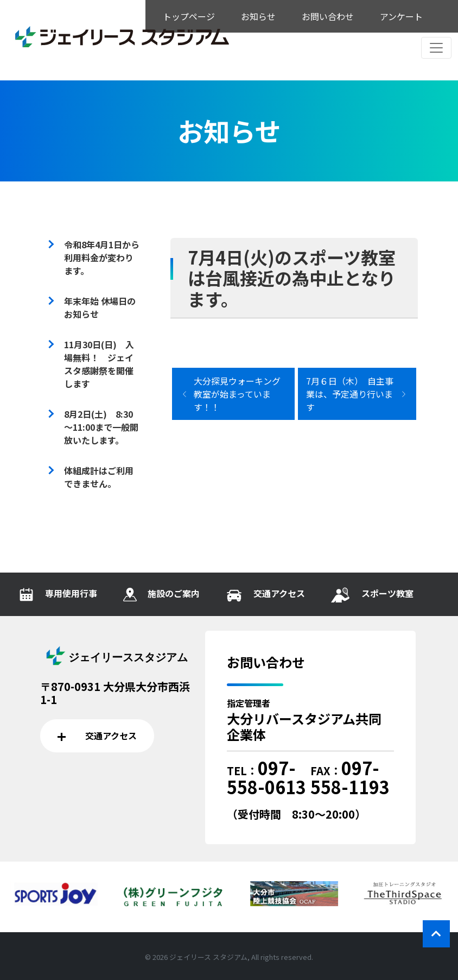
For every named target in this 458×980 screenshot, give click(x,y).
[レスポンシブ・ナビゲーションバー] (436, 48)
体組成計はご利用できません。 (99, 477)
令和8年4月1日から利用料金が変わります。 (102, 257)
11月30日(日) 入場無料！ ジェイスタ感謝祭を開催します (99, 364)
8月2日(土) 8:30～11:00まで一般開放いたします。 (101, 427)
